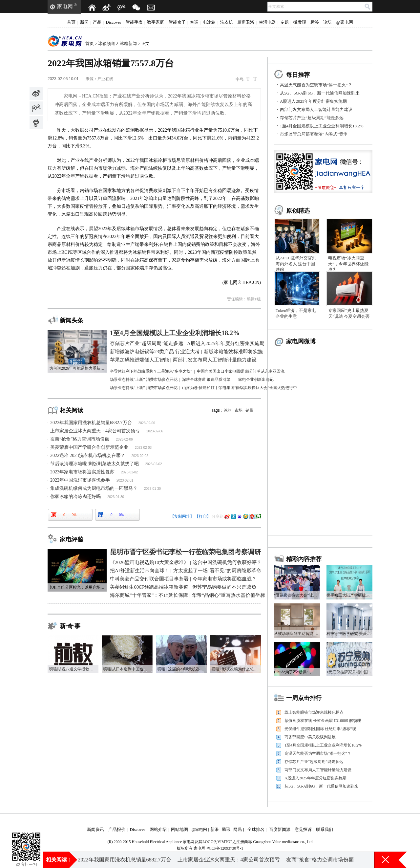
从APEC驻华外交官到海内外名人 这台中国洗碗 (296, 264)
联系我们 (325, 829)
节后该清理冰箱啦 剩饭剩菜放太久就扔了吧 (94, 464)
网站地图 (179, 829)
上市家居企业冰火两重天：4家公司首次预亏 (95, 431)
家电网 (65, 6)
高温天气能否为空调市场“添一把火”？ (316, 85)
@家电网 (345, 22)
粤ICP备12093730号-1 (225, 848)
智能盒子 (177, 22)
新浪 (215, 829)
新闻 (84, 22)
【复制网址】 (182, 516)
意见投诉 (303, 829)
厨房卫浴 (246, 22)
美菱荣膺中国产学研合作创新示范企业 (89, 447)
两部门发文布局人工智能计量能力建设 (316, 109)
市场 (239, 410)
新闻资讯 (95, 829)
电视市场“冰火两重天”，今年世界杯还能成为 (348, 264)
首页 (71, 22)
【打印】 (203, 516)
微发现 (300, 22)
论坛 (327, 22)
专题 (284, 22)
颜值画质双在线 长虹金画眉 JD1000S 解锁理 (323, 721)
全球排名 (256, 829)
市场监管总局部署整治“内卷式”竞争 (314, 134)
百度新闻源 (280, 829)
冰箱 (228, 410)
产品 (97, 22)
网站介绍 (158, 829)
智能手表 (134, 22)
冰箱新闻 (128, 43)
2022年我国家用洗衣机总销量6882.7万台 (91, 423)
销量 (249, 410)
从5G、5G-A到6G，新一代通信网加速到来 (320, 93)
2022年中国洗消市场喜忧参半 (80, 480)
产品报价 (117, 829)
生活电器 (267, 22)
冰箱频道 (107, 43)
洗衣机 (227, 22)
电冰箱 (209, 22)
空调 (194, 22)
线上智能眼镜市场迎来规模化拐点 (314, 712)
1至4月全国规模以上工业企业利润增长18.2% (322, 126)
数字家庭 (156, 22)
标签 (315, 22)
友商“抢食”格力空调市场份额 (80, 439)
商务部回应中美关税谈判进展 (310, 737)
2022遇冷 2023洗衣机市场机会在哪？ (88, 456)
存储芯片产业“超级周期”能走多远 (312, 118)
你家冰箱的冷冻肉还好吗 (75, 497)
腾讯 (226, 829)
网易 (238, 829)
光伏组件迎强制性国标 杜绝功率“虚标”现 (320, 729)
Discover (114, 22)
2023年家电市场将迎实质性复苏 (82, 472)
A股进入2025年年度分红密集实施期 (313, 101)
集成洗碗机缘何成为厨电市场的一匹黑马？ (94, 488)
